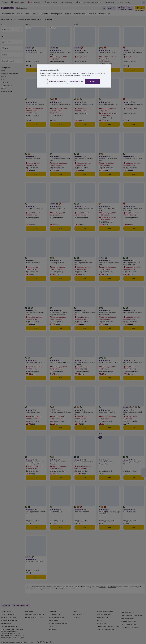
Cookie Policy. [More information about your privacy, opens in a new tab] (86, 75)
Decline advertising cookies (58, 81)
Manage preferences (76, 81)
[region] (74, 76)
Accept (93, 81)
